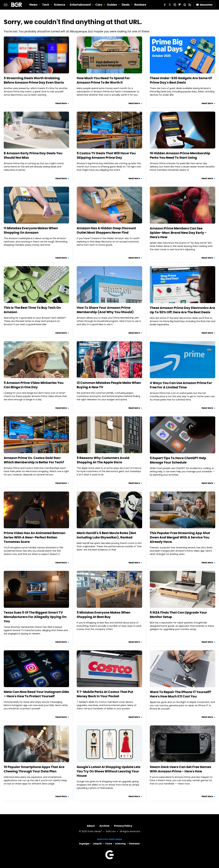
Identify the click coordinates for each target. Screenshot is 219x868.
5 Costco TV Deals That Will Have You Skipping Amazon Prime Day (106, 155)
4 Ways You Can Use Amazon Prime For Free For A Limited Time (181, 385)
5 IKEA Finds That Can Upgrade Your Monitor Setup (178, 615)
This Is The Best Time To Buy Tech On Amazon (32, 310)
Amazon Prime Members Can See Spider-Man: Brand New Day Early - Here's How (178, 233)
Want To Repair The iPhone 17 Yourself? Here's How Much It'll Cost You (180, 694)
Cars (99, 5)
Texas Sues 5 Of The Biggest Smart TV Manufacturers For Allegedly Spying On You (35, 617)
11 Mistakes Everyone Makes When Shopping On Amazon (31, 230)
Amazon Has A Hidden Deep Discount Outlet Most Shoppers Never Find (106, 230)
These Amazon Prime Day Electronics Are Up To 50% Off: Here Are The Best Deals (182, 310)
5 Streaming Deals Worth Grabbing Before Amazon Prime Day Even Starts (34, 80)
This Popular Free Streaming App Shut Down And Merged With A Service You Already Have (180, 537)
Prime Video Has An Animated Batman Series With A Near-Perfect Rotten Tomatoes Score (35, 537)
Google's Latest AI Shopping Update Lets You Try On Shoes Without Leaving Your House (109, 771)
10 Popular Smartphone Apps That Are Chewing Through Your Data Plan (34, 769)
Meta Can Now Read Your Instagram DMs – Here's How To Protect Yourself (36, 694)
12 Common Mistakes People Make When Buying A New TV (109, 385)
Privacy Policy (123, 826)
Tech (46, 5)
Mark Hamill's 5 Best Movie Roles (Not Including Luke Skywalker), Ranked (106, 535)
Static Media (94, 832)
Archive (104, 826)
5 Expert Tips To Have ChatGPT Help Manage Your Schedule (178, 460)
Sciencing (120, 844)
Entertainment (80, 5)
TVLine (109, 844)
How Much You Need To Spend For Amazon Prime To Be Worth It (103, 80)
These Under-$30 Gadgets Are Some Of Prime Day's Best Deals (181, 80)
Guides (112, 5)
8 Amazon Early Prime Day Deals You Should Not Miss (33, 155)
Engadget (84, 844)
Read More (61, 103)
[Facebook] (165, 5)
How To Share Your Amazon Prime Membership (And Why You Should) (105, 310)
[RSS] (190, 5)
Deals (126, 5)
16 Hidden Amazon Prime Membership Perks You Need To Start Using (180, 155)
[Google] (185, 5)
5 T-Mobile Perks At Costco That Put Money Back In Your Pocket (105, 694)
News (34, 5)
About (91, 826)
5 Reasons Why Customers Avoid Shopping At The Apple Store (103, 460)
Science (60, 5)
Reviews (140, 5)
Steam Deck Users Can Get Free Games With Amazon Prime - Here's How (180, 769)
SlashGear (134, 844)
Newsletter (204, 5)
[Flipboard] (180, 5)
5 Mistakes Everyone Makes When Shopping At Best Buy (103, 615)
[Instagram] (175, 5)
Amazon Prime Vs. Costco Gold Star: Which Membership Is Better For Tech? (34, 460)
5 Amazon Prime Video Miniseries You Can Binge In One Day (34, 385)
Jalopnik (97, 844)
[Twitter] (170, 5)
